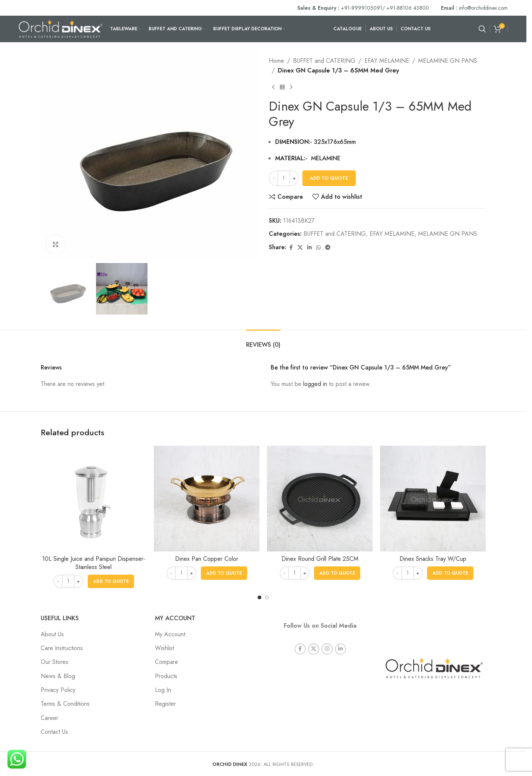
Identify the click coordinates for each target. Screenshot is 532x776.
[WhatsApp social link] (318, 248)
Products (166, 676)
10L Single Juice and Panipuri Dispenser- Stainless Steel (94, 563)
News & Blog (58, 676)
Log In (163, 690)
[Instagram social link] (327, 639)
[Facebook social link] (291, 248)
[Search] (482, 29)
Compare (167, 662)
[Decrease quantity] (273, 178)
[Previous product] (273, 87)
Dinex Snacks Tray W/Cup (433, 559)
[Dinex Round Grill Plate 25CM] (320, 499)
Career (49, 718)
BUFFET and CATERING (324, 61)
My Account (170, 634)
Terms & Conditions (65, 704)
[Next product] (291, 87)
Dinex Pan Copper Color (207, 559)
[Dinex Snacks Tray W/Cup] (433, 499)
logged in (315, 384)
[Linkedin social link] (309, 248)
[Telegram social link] (328, 248)
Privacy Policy (58, 690)
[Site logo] (61, 28)
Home (276, 61)
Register (165, 704)
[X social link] (300, 248)
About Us (52, 634)
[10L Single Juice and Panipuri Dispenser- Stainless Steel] (94, 499)
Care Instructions (62, 648)
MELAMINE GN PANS (448, 61)
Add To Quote (329, 178)
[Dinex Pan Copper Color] (207, 499)
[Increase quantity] (294, 178)
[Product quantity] (284, 178)
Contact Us (54, 732)
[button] (111, 581)
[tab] (263, 341)
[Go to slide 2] (267, 597)
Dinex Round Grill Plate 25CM (320, 559)
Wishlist (164, 648)
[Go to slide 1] (259, 597)
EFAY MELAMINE (387, 61)
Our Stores (55, 662)
